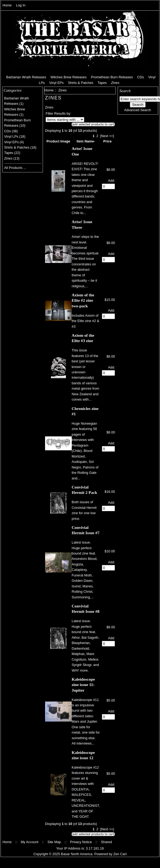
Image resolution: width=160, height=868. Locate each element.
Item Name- (86, 141)
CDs (140, 77)
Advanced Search (137, 110)
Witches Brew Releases (68, 77)
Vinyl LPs (11, 136)
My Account (30, 842)
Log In (21, 5)
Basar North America (77, 854)
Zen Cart (120, 854)
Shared (106, 842)
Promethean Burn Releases (112, 77)
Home (7, 5)
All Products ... (15, 168)
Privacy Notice (81, 842)
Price (107, 141)
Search (125, 91)
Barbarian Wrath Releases (26, 77)
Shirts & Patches (81, 83)
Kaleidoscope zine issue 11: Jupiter (83, 685)
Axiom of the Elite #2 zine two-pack (83, 300)
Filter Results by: (58, 113)
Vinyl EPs (56, 83)
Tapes (102, 83)
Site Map (54, 842)
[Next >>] (107, 136)
